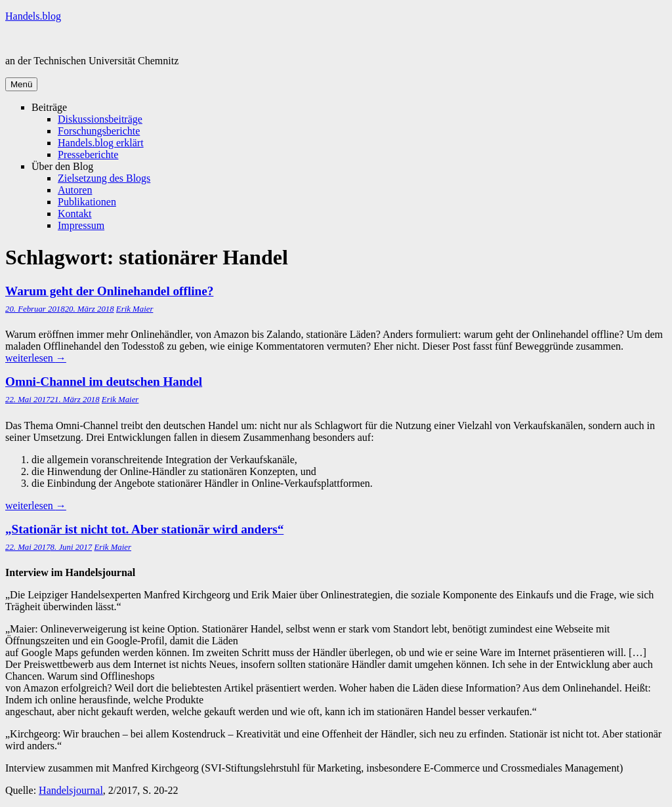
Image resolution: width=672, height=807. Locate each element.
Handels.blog (33, 16)
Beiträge (49, 107)
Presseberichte (88, 155)
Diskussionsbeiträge (100, 119)
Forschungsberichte (99, 131)
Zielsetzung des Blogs (104, 178)
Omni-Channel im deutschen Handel (104, 382)
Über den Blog (62, 166)
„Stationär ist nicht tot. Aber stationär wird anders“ (144, 529)
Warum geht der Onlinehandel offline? (109, 291)
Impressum (81, 225)
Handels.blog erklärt (101, 143)
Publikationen (87, 202)
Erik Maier (135, 309)
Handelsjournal (71, 790)
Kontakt (75, 214)
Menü (21, 84)
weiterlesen (36, 358)
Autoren (75, 190)
